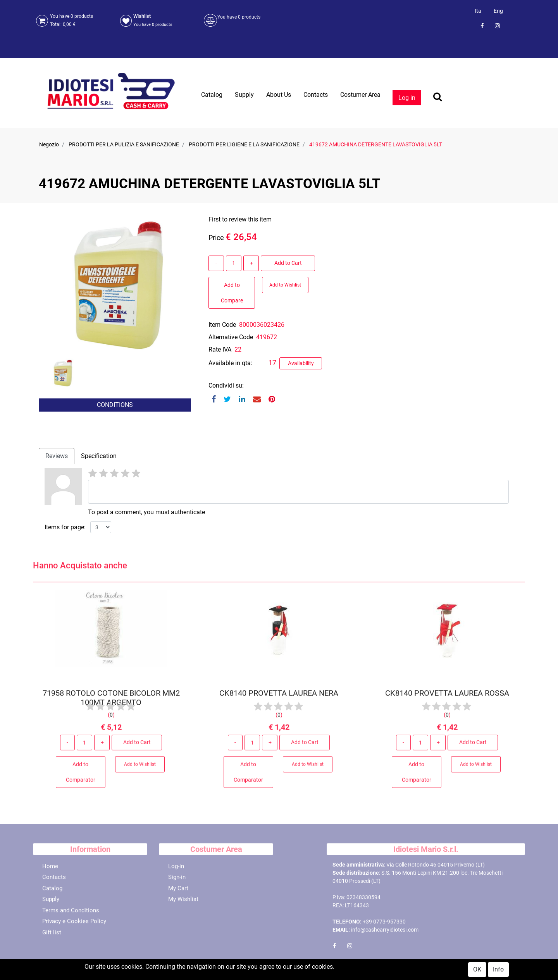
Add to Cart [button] (288, 263)
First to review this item (240, 219)
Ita (478, 11)
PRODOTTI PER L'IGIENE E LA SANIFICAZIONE (244, 144)
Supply (244, 95)
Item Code (222, 325)
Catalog (212, 95)
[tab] (57, 456)
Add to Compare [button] (232, 293)
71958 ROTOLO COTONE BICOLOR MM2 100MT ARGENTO (111, 701)
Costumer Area (360, 95)
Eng (498, 11)
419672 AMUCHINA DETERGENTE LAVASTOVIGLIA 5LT (376, 144)
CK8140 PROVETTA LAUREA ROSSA (447, 696)
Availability (301, 363)
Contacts (316, 95)
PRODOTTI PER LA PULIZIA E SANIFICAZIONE (124, 144)
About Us (279, 95)
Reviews (57, 456)
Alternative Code (231, 337)
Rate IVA (220, 349)
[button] (64, 424)
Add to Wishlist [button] (285, 285)
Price (216, 238)
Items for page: (65, 527)
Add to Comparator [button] (81, 775)
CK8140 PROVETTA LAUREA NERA (279, 696)
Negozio (49, 144)
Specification (99, 456)
